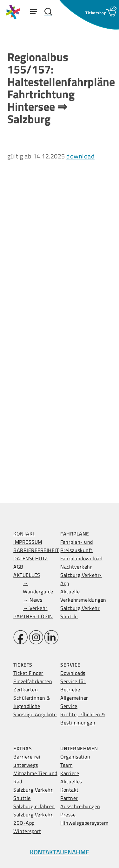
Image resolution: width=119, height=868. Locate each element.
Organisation (75, 757)
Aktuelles (71, 781)
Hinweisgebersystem (84, 823)
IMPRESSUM (28, 542)
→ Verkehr (35, 608)
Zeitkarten (26, 689)
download (80, 156)
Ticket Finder (28, 673)
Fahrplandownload (81, 558)
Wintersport (27, 831)
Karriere (70, 773)
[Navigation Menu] (34, 11)
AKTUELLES (27, 575)
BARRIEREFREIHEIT (36, 550)
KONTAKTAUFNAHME (60, 852)
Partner (69, 798)
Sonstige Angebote (35, 714)
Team (66, 765)
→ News (33, 600)
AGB (18, 567)
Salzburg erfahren (34, 806)
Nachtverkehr (76, 567)
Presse (68, 815)
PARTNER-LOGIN (33, 616)
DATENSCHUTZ (31, 558)
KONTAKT (24, 534)
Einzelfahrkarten (33, 681)
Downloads (73, 673)
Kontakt (69, 790)
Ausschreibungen (80, 806)
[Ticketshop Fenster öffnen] (96, 13)
